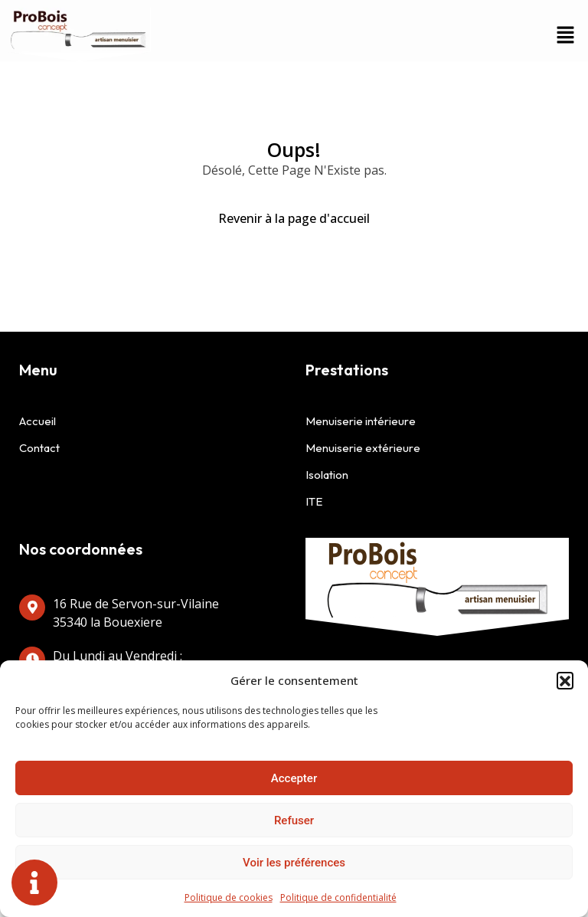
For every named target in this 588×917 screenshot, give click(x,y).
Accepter (294, 778)
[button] (565, 680)
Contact (39, 448)
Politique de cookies (229, 897)
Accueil (38, 421)
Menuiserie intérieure (361, 421)
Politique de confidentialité (338, 897)
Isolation (327, 475)
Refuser (294, 820)
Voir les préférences (294, 863)
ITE (314, 501)
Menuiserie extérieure (363, 448)
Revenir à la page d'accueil (294, 218)
